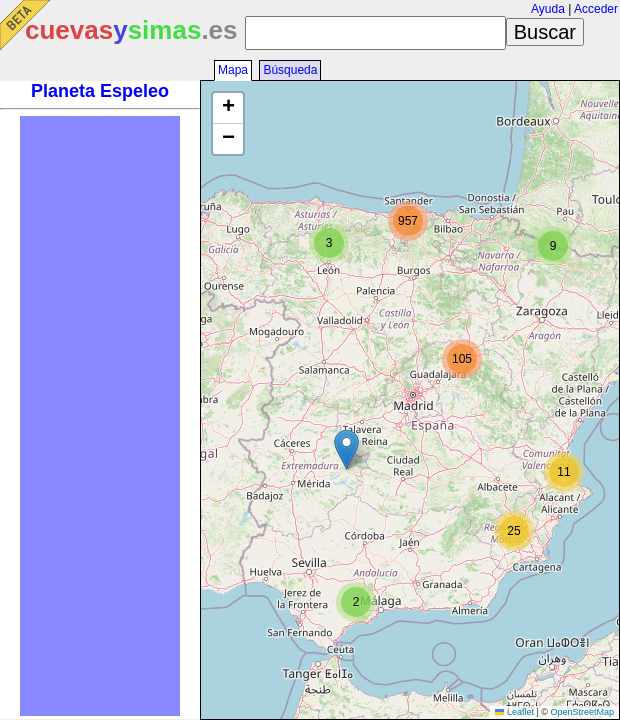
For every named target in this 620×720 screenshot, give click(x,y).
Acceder (596, 9)
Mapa (233, 70)
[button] (346, 449)
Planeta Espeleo (100, 91)
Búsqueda (290, 70)
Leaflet (514, 712)
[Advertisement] (100, 416)
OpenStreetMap (582, 712)
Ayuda (548, 9)
